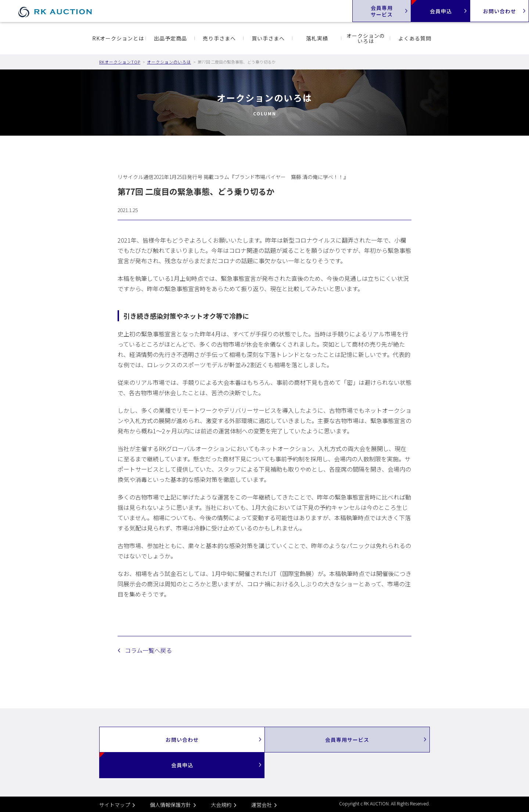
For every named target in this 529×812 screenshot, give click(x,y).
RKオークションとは (118, 38)
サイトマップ (115, 805)
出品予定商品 (170, 38)
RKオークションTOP (120, 62)
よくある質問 (415, 38)
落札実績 (317, 38)
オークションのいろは (366, 38)
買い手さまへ (268, 38)
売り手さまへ (219, 38)
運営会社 (262, 805)
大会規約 (221, 805)
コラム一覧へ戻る (148, 650)
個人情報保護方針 (170, 805)
